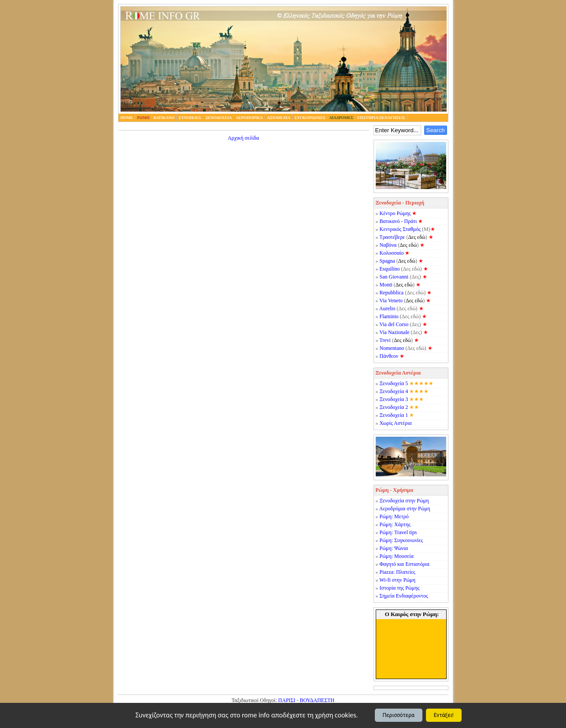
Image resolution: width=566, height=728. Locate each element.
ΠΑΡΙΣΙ (287, 700)
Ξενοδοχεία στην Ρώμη (404, 501)
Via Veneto (391, 301)
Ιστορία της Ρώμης (400, 588)
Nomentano (392, 348)
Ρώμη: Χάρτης (395, 524)
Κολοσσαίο (392, 253)
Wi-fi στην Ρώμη (397, 580)
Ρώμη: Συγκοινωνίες (401, 540)
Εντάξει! (444, 715)
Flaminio (389, 316)
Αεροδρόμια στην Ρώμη (405, 509)
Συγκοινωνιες (310, 118)
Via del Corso (394, 324)
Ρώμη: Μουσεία (397, 556)
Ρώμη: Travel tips (398, 532)
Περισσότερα (399, 715)
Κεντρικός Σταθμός (400, 229)
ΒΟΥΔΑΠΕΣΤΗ (317, 700)
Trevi (385, 340)
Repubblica (392, 293)
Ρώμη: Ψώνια (394, 548)
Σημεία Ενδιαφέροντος (404, 596)
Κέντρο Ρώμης (395, 213)
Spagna (387, 261)
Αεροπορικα (249, 118)
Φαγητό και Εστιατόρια (405, 564)
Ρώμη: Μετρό (394, 516)
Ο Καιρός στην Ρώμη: (412, 614)
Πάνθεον (389, 356)
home (127, 118)
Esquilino (390, 269)
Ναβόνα (388, 245)
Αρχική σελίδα (243, 138)
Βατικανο (164, 118)
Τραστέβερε (392, 237)
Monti (386, 285)
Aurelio (387, 308)
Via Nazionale (394, 332)
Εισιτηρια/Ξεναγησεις (381, 118)
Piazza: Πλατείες (398, 572)
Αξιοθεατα (279, 118)
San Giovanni (394, 277)
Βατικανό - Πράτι (398, 221)
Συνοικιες (190, 118)
